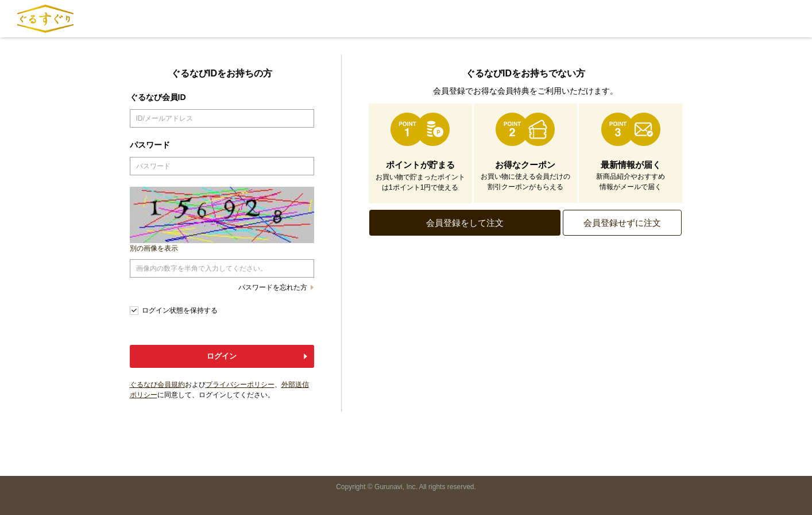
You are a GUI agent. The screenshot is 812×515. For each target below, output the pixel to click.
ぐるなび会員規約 (157, 385)
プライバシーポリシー (240, 385)
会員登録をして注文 (465, 223)
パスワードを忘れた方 (273, 287)
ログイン (222, 356)
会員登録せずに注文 (622, 223)
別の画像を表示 (154, 248)
